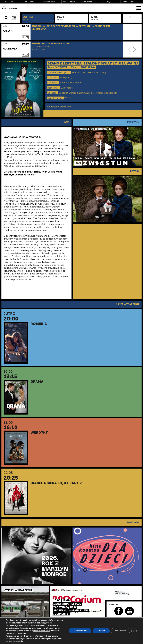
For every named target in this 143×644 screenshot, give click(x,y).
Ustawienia (121, 631)
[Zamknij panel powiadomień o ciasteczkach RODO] (134, 631)
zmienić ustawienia (42, 631)
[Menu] (139, 8)
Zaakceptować (80, 631)
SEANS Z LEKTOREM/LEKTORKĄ (89, 72)
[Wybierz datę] (14, 18)
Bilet (25, 37)
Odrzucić (101, 631)
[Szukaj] (7, 18)
